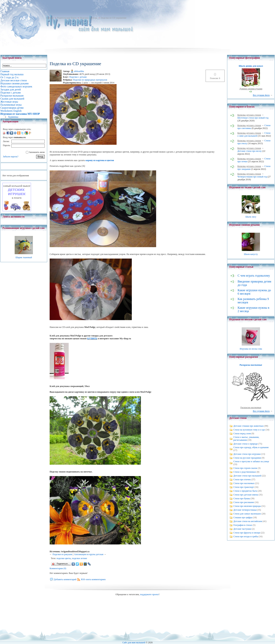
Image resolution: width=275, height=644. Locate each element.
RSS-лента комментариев (93, 579)
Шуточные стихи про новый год (253, 118)
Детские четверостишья (245, 510)
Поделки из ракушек (62, 554)
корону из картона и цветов (100, 160)
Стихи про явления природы (247, 506)
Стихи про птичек (242, 479)
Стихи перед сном (242, 434)
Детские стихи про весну (250, 151)
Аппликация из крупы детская (89, 554)
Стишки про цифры (243, 517)
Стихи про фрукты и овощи (247, 533)
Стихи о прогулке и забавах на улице (251, 461)
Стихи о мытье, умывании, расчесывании (246, 439)
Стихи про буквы (242, 498)
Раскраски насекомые (251, 407)
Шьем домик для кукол (251, 66)
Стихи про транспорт (244, 487)
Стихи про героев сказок (245, 468)
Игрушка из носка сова (251, 349)
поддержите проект (149, 594)
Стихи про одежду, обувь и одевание (251, 447)
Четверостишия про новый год (252, 177)
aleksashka (79, 71)
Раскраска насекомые (251, 365)
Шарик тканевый (24, 257)
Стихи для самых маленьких (247, 514)
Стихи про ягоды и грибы (246, 536)
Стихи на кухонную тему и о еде (249, 430)
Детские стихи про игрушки (247, 454)
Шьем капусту (251, 254)
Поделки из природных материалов (90, 80)
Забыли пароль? (11, 157)
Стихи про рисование (244, 502)
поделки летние (79, 558)
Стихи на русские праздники (247, 458)
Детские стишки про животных (249, 426)
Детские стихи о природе (246, 444)
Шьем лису (251, 217)
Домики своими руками (251, 89)
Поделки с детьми (89, 18)
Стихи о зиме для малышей (254, 134)
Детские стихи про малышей (247, 476)
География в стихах (243, 525)
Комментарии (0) (58, 568)
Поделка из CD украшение (113, 18)
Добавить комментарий (65, 579)
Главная (50, 18)
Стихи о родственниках (245, 472)
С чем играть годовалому (254, 276)
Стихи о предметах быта (245, 491)
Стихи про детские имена (246, 495)
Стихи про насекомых (244, 483)
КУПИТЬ (92, 339)
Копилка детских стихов (249, 115)
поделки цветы (64, 558)
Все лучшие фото (261, 95)
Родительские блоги (67, 18)
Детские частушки (242, 529)
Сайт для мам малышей (134, 642)
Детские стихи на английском (248, 521)
